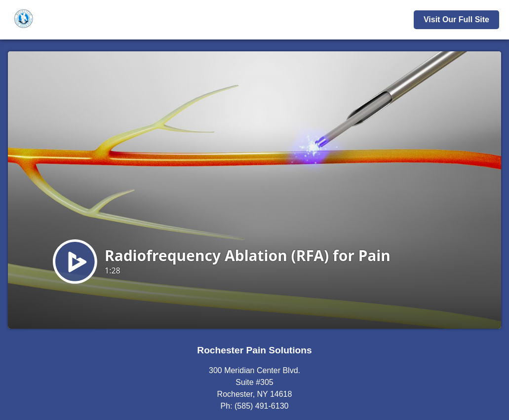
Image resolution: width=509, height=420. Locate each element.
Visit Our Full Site (456, 19)
